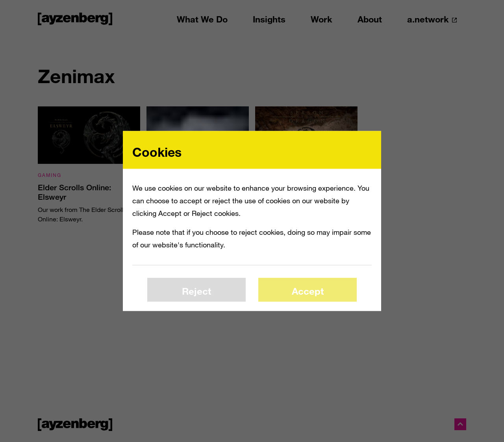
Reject (196, 291)
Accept (308, 291)
